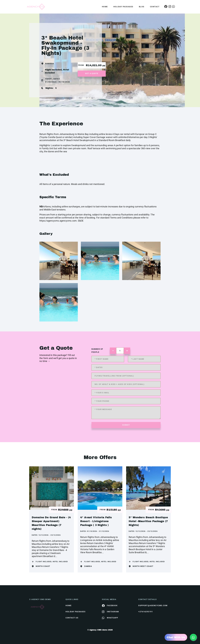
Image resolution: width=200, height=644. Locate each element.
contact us (72, 618)
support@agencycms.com (153, 605)
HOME (68, 605)
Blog (142, 7)
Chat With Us (176, 637)
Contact (155, 7)
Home (105, 7)
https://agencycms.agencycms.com (58, 221)
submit (126, 425)
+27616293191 (146, 612)
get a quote (92, 73)
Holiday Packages (123, 7)
